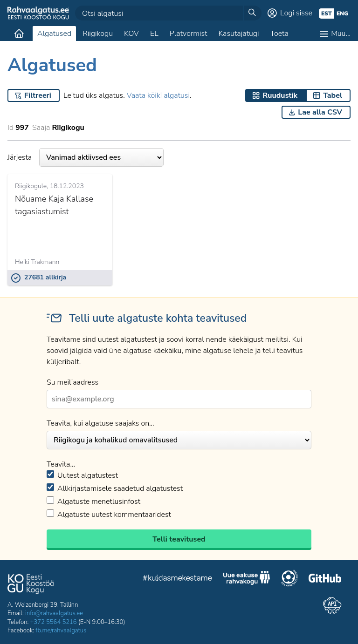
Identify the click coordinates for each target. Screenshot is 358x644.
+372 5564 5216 (54, 622)
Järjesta (86, 157)
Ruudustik (280, 95)
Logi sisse (296, 13)
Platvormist (189, 34)
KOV (131, 34)
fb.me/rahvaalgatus (61, 630)
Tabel (333, 95)
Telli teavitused (179, 539)
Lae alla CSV (320, 112)
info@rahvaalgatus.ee (54, 613)
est (327, 14)
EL (154, 34)
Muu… (341, 34)
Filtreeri (38, 95)
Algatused (54, 34)
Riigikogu (98, 34)
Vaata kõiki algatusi (158, 95)
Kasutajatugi (238, 34)
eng (342, 14)
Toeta (279, 34)
